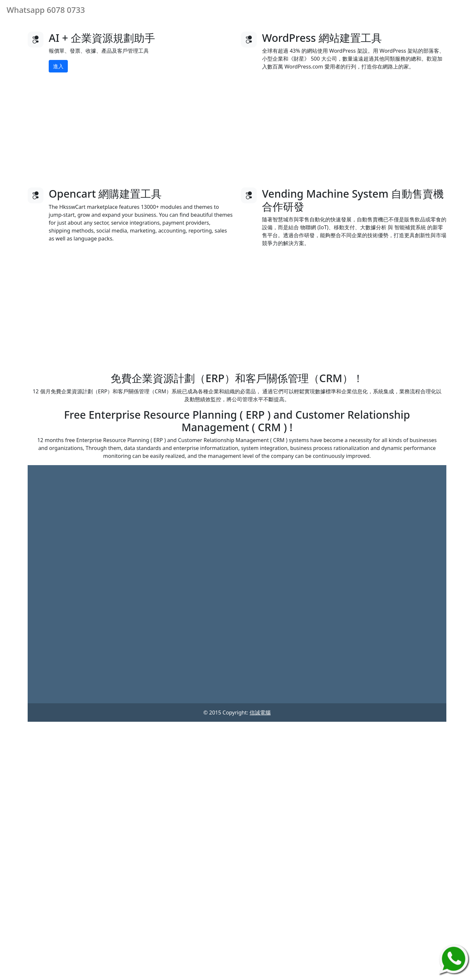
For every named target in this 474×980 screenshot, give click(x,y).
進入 (58, 66)
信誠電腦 (260, 713)
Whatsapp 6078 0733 (46, 10)
